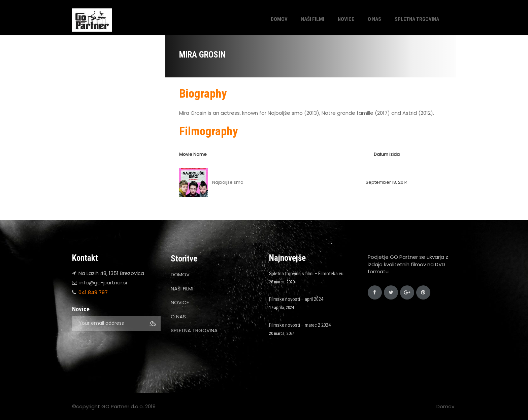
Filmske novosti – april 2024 (296, 299)
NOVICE (346, 19)
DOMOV (279, 19)
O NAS (374, 19)
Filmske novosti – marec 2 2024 (300, 325)
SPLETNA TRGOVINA (417, 19)
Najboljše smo (228, 182)
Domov (445, 406)
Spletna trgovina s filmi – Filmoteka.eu (306, 274)
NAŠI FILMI (313, 19)
